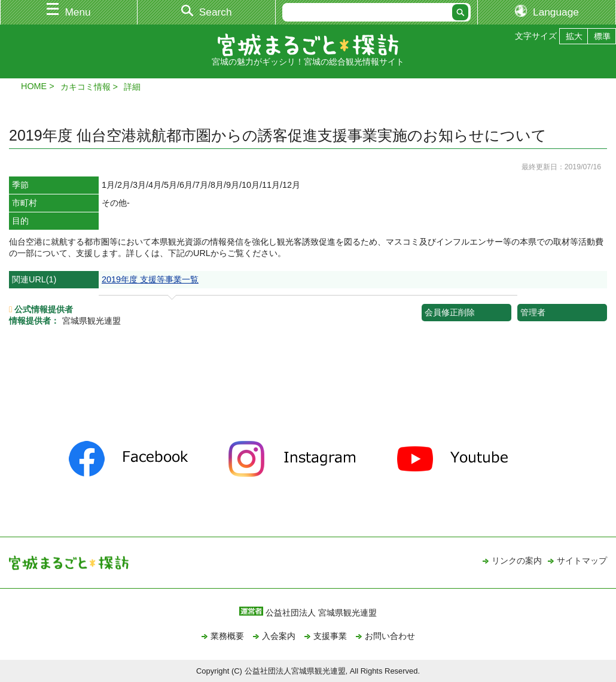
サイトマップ (582, 561)
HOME (34, 86)
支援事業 (330, 636)
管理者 (533, 312)
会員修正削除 (450, 312)
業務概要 (227, 636)
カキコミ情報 (86, 87)
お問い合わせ (390, 636)
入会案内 (279, 636)
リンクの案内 (517, 561)
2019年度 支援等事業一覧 (150, 279)
